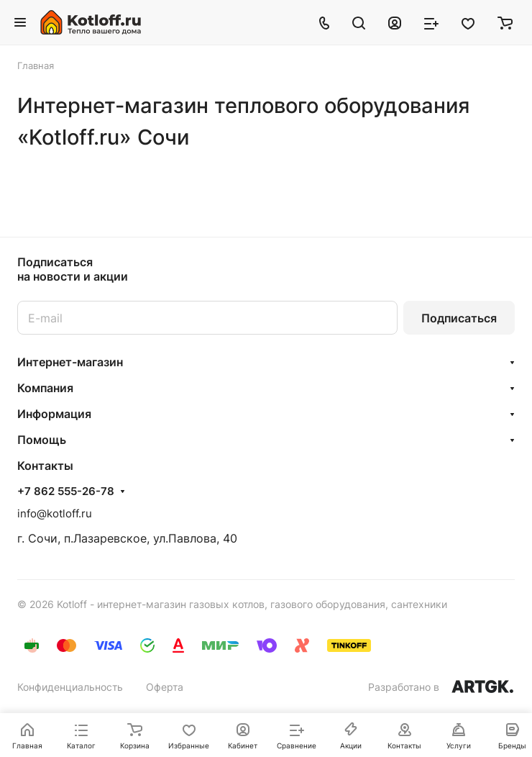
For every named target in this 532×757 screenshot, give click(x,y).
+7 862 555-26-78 (66, 491)
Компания (45, 388)
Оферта (165, 687)
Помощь (42, 440)
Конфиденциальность (70, 687)
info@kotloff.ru (55, 513)
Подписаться (459, 318)
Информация (54, 414)
